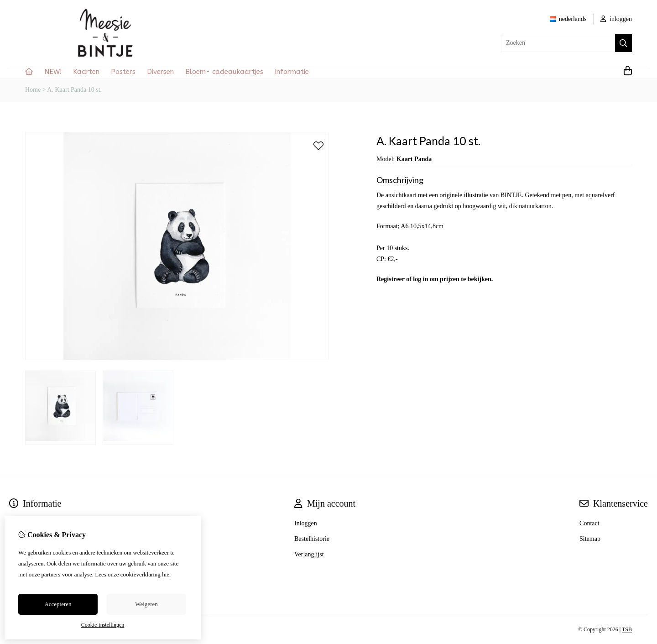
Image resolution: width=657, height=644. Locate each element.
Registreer (391, 279)
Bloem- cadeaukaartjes (224, 72)
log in (420, 279)
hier (167, 574)
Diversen (160, 72)
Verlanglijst (309, 554)
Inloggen (306, 523)
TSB (627, 629)
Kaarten (86, 72)
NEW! (53, 72)
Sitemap (590, 539)
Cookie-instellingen (103, 625)
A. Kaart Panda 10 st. (74, 90)
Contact (589, 523)
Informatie (292, 72)
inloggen (616, 19)
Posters (123, 72)
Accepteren (58, 604)
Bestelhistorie (312, 539)
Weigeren (146, 604)
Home (33, 90)
